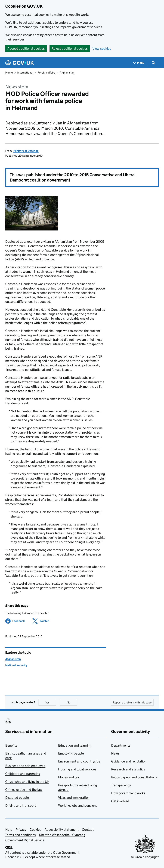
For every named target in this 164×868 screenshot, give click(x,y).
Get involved (120, 801)
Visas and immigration (74, 798)
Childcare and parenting (23, 774)
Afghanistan (67, 73)
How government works (128, 793)
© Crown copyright (145, 857)
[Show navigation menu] (139, 63)
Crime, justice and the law (24, 790)
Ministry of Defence (26, 151)
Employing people (71, 753)
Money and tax (69, 777)
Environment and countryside (79, 761)
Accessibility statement (62, 830)
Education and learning (75, 745)
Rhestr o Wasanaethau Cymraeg (62, 835)
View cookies (102, 49)
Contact (88, 830)
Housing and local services (77, 769)
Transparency (121, 785)
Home (9, 73)
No (72, 702)
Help (9, 830)
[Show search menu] (153, 63)
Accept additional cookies (26, 49)
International (25, 73)
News (115, 753)
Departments (121, 745)
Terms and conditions (21, 835)
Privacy (21, 830)
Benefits (11, 745)
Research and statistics (128, 769)
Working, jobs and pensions (78, 806)
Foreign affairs (46, 73)
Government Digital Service (25, 840)
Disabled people (17, 798)
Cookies (35, 830)
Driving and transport (21, 806)
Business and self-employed (25, 766)
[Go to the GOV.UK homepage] (20, 63)
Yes (51, 702)
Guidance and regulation (129, 761)
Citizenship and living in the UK (27, 782)
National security (16, 665)
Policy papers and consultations (134, 777)
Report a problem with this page (132, 702)
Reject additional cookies (70, 49)
